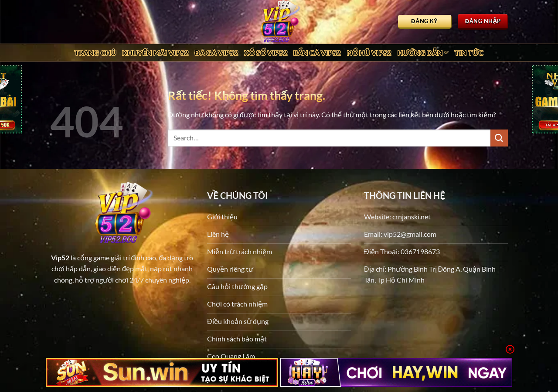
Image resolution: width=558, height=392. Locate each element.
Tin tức (469, 53)
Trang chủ (95, 53)
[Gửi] (499, 138)
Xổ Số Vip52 (266, 53)
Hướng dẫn (423, 53)
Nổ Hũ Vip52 (369, 53)
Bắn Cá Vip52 (317, 53)
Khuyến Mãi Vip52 (155, 53)
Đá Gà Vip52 (216, 53)
